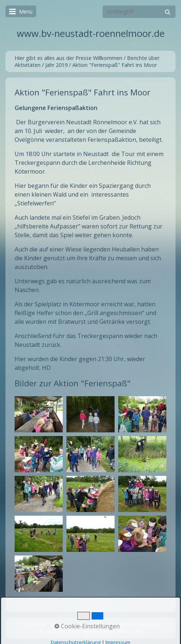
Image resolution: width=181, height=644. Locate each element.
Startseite (33, 624)
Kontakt (60, 624)
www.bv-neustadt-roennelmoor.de (91, 33)
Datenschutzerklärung (133, 624)
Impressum (88, 624)
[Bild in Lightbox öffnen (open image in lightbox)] (39, 414)
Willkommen (108, 58)
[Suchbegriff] (139, 12)
